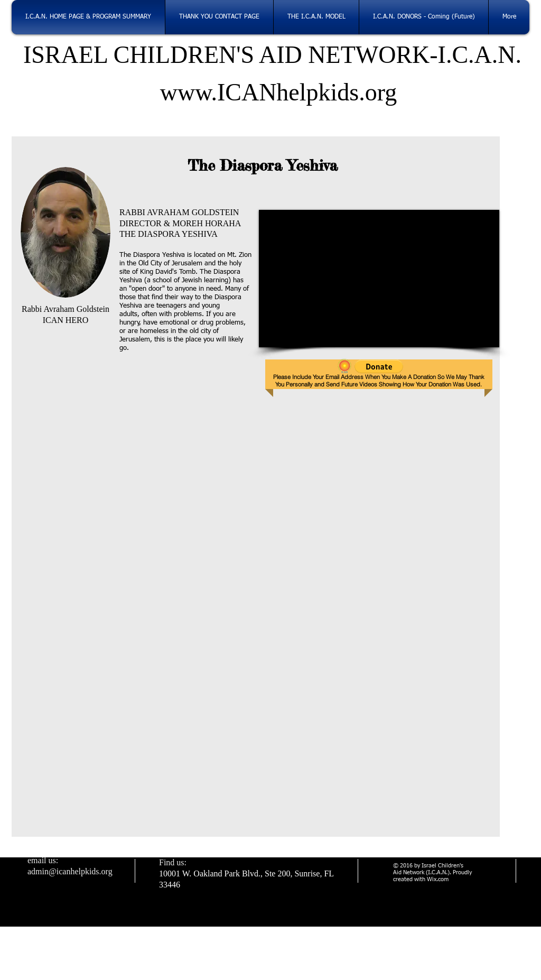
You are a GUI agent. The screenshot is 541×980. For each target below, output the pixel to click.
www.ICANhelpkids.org (272, 92)
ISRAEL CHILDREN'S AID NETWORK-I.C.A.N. (272, 55)
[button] (379, 366)
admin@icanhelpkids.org (70, 871)
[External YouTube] (379, 279)
